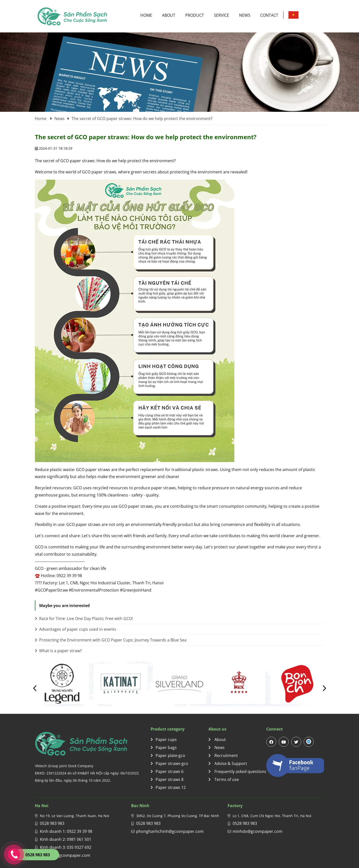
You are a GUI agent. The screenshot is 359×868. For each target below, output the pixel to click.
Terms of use (224, 779)
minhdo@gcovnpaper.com (258, 831)
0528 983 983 (52, 823)
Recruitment (223, 755)
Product (195, 15)
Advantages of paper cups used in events (76, 629)
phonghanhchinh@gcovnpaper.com (170, 831)
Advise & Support (228, 763)
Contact (269, 15)
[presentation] (35, 688)
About (169, 15)
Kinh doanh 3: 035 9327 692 (66, 847)
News (245, 15)
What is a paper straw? (58, 651)
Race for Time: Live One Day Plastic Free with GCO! (84, 619)
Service (222, 15)
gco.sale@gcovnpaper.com (65, 855)
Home (146, 15)
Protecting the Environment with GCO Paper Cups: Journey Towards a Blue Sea (111, 640)
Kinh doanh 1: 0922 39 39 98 (66, 831)
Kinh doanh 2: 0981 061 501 (66, 839)
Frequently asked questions (237, 771)
